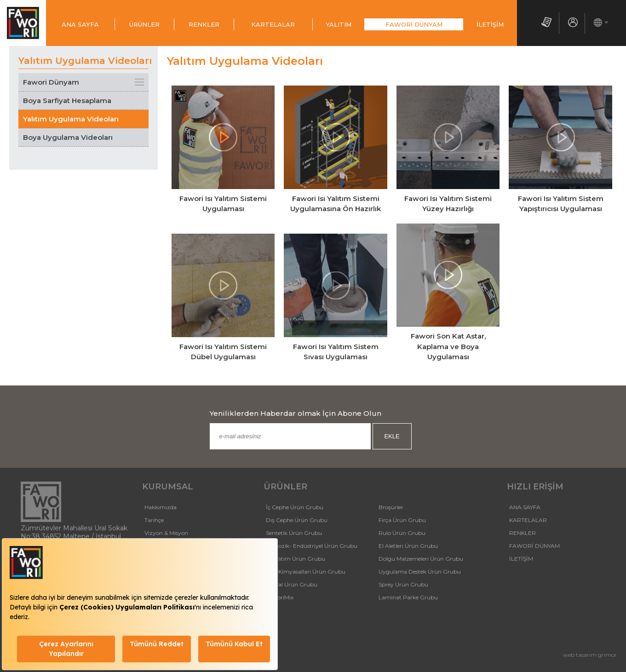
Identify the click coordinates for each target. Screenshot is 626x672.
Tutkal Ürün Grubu (292, 584)
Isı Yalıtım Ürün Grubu (296, 559)
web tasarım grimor (590, 655)
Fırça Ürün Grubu (402, 520)
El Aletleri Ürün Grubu (408, 546)
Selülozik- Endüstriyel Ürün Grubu (312, 546)
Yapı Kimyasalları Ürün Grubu (306, 571)
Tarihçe (154, 520)
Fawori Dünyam (51, 82)
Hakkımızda (161, 507)
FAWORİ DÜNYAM (414, 24)
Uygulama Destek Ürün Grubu (420, 571)
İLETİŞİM (490, 24)
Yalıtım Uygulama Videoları (71, 119)
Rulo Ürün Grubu (402, 533)
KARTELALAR (273, 24)
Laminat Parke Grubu (408, 597)
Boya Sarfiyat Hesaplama (67, 101)
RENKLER (204, 24)
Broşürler (391, 507)
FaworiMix (280, 597)
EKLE (392, 436)
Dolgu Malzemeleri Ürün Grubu (421, 559)
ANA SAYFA (80, 24)
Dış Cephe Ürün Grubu (297, 520)
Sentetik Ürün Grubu (294, 533)
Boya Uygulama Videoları (68, 137)
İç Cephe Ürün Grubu (295, 507)
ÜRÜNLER (144, 24)
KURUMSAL (168, 487)
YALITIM (339, 24)
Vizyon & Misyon (166, 533)
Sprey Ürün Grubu (403, 584)
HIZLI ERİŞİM (535, 487)
